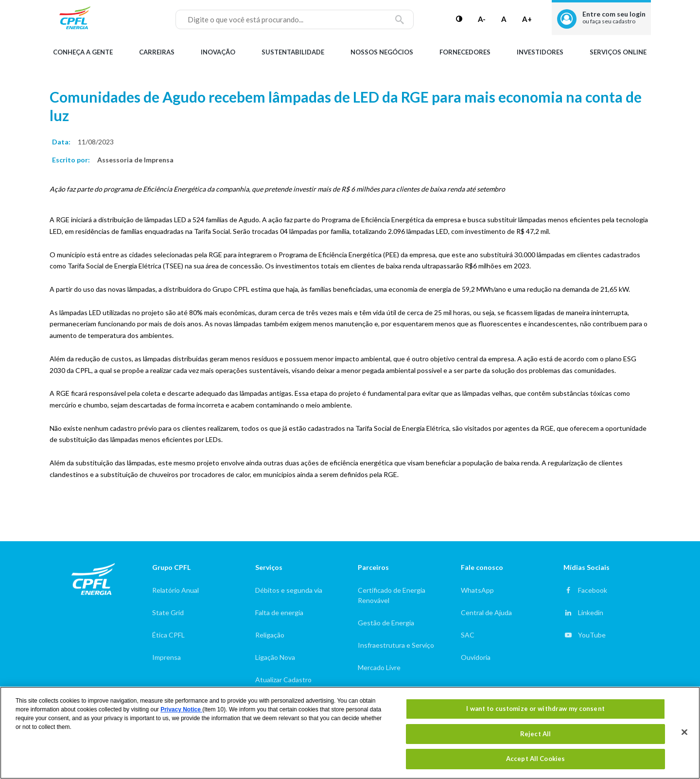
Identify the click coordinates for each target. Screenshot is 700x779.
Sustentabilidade (293, 52)
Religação (270, 635)
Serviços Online (618, 52)
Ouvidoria (476, 657)
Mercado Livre (379, 667)
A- (482, 19)
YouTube (592, 635)
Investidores (540, 52)
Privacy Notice (181, 709)
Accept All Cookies (535, 759)
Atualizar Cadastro (283, 680)
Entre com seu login (614, 17)
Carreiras (157, 52)
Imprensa (166, 657)
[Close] (684, 732)
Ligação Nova (275, 657)
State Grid (168, 612)
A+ (527, 19)
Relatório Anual (175, 590)
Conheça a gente (83, 52)
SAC (468, 635)
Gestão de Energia (386, 623)
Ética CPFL (168, 635)
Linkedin (591, 612)
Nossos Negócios (382, 52)
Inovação (218, 52)
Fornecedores (465, 52)
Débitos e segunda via (289, 590)
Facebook (593, 590)
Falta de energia (279, 612)
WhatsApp (477, 590)
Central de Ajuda (486, 612)
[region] (350, 733)
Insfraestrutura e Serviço (396, 645)
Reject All (535, 734)
